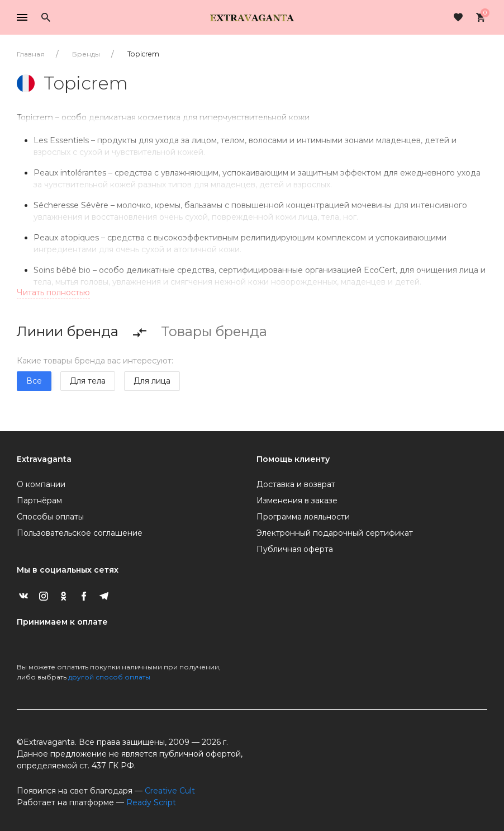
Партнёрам (39, 501)
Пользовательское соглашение (80, 533)
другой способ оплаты (109, 677)
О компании (41, 484)
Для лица (152, 381)
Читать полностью (53, 292)
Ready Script (151, 802)
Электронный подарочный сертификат (335, 533)
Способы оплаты (50, 517)
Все (34, 381)
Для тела (88, 381)
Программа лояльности (303, 517)
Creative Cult (170, 791)
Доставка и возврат (296, 484)
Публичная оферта (295, 549)
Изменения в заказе (297, 501)
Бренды (86, 54)
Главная (31, 54)
